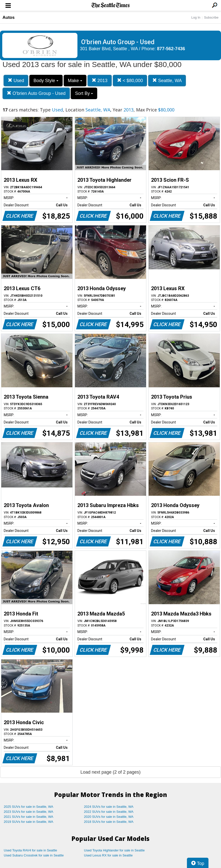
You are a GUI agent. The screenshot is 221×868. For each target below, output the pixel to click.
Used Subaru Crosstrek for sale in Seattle (34, 855)
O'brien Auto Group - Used (36, 93)
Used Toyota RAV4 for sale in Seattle (30, 850)
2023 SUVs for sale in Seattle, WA (29, 812)
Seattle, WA (167, 80)
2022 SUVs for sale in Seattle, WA (109, 812)
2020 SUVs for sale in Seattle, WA (109, 817)
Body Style (46, 81)
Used (16, 80)
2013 (100, 80)
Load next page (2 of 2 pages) (110, 772)
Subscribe (211, 17)
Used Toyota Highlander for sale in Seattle (114, 850)
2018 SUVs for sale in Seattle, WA (109, 822)
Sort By (84, 93)
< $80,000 (130, 80)
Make (75, 81)
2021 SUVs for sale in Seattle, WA (29, 817)
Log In (196, 17)
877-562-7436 (171, 49)
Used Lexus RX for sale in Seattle (108, 855)
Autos (9, 17)
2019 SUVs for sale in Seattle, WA (29, 822)
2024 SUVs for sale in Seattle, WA (109, 807)
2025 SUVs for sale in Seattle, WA (29, 807)
